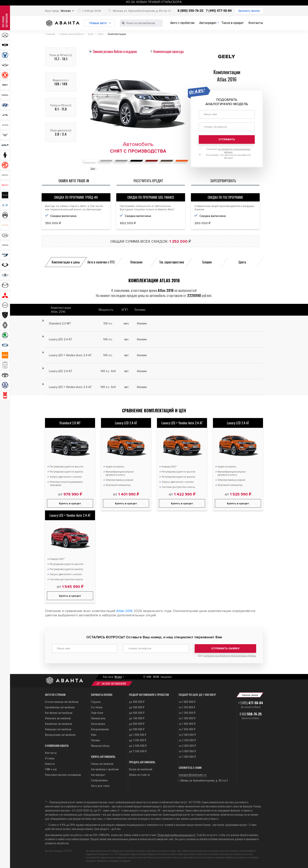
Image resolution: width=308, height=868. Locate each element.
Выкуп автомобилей (141, 769)
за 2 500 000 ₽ (187, 740)
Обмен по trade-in (139, 775)
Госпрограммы (99, 780)
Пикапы (96, 740)
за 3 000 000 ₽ (187, 745)
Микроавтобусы (100, 745)
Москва (66, 11)
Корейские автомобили (59, 724)
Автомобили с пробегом (105, 769)
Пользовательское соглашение (63, 775)
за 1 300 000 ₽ (187, 718)
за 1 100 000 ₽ (187, 707)
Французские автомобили (60, 735)
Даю (227, 656)
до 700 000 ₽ (137, 718)
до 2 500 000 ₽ (138, 751)
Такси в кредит (233, 23)
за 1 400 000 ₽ (187, 724)
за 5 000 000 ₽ (187, 751)
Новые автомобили (102, 764)
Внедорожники (100, 729)
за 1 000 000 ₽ (187, 702)
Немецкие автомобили (58, 729)
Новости (50, 764)
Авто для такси (100, 786)
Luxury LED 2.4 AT (126, 423)
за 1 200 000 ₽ (187, 713)
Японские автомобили (58, 718)
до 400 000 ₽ (137, 702)
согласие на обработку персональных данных (230, 656)
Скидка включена (63, 216)
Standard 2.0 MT (70, 423)
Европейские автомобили (60, 707)
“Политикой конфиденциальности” (176, 835)
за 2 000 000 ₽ (187, 735)
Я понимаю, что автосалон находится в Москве (228, 157)
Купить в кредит (70, 503)
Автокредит (208, 23)
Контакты (256, 23)
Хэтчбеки (97, 707)
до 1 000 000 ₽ (138, 735)
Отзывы (50, 758)
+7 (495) (251, 703)
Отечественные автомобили (62, 702)
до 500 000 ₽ (137, 707)
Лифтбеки (97, 713)
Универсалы (98, 718)
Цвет (93, 168)
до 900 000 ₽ (137, 729)
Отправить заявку (225, 648)
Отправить (227, 139)
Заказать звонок (249, 11)
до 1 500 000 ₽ (138, 740)
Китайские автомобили (59, 713)
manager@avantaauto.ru (193, 775)
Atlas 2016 (124, 611)
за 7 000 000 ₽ (187, 756)
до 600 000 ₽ (137, 713)
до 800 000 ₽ (137, 724)
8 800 (251, 714)
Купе (94, 735)
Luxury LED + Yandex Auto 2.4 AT (182, 423)
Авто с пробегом (182, 23)
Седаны (96, 702)
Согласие (228, 151)
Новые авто (98, 23)
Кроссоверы (98, 724)
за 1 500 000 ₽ (187, 729)
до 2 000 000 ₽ (138, 745)
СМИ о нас (51, 769)
